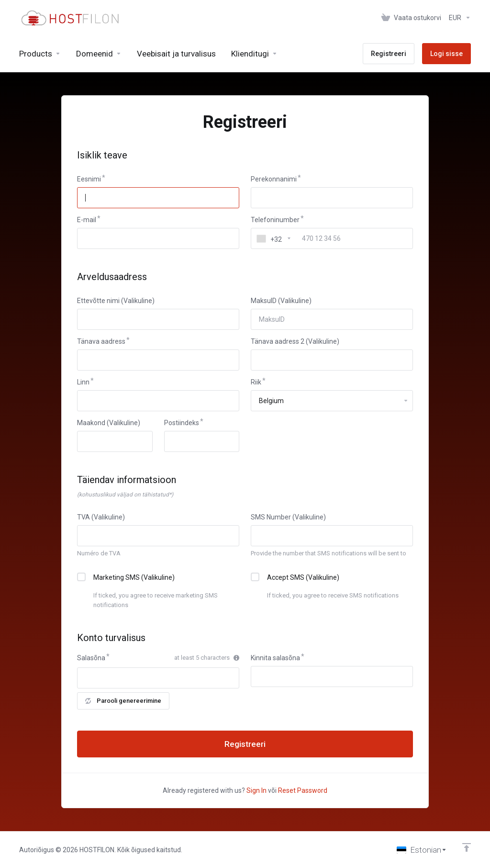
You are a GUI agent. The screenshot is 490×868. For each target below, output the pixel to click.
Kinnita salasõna (275, 658)
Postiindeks (182, 423)
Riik (256, 382)
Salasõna (91, 658)
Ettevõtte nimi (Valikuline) (116, 301)
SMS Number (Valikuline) (288, 517)
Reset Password (303, 790)
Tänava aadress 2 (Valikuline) (295, 341)
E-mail (87, 220)
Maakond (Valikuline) (109, 423)
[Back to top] (467, 847)
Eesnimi (89, 179)
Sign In (256, 790)
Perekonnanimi (274, 179)
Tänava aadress (101, 341)
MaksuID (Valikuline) (281, 301)
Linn (83, 382)
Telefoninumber (275, 220)
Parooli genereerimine (123, 701)
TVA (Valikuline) (101, 517)
